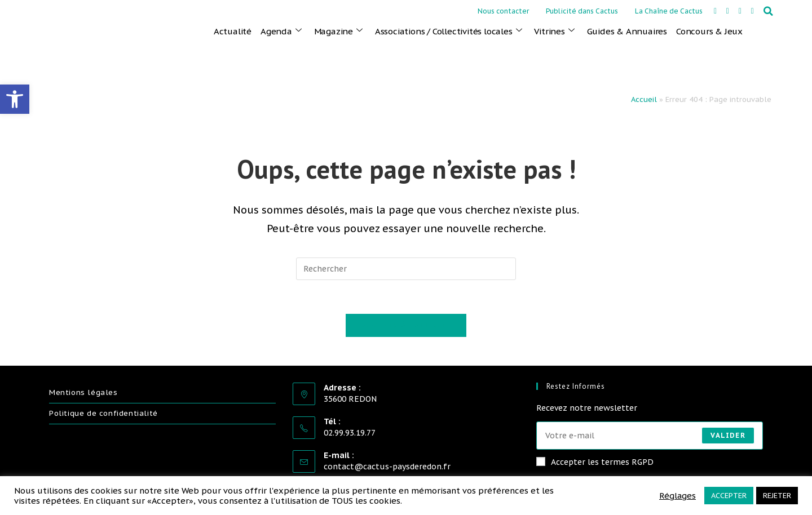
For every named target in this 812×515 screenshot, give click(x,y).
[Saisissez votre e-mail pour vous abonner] (650, 436)
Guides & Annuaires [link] (627, 31)
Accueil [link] (644, 99)
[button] (769, 11)
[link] (15, 99)
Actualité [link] (233, 31)
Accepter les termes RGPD (595, 462)
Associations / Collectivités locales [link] (449, 31)
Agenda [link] (281, 31)
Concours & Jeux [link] (709, 31)
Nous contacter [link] (503, 11)
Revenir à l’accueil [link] (406, 326)
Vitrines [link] (554, 31)
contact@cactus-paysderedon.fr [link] (387, 467)
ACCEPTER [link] (729, 496)
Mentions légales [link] (83, 393)
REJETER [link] (777, 496)
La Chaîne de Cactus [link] (669, 11)
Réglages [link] (678, 496)
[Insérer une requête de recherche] (406, 269)
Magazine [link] (338, 31)
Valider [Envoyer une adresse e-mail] (728, 435)
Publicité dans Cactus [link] (582, 11)
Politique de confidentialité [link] (103, 414)
